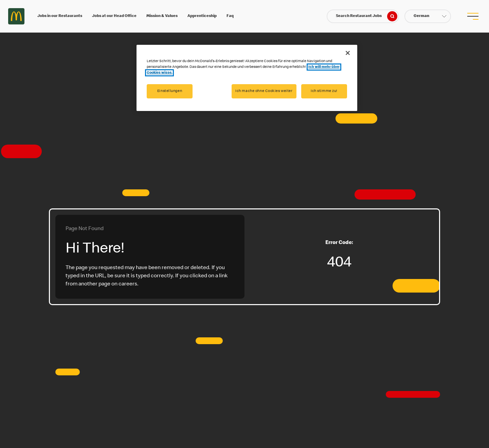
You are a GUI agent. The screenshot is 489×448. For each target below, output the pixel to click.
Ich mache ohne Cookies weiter (264, 91)
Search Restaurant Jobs (367, 16)
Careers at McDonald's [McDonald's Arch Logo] (16, 16)
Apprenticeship (202, 16)
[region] (247, 78)
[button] (428, 16)
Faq (230, 16)
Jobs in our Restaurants (60, 16)
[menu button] (473, 16)
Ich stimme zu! (324, 91)
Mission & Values (162, 16)
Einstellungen (170, 91)
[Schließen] (348, 53)
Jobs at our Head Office (114, 16)
